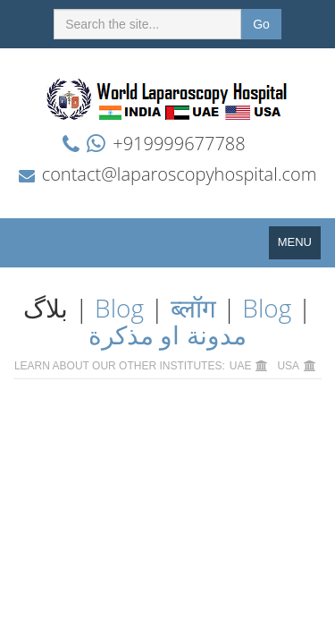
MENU (299, 247)
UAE (241, 366)
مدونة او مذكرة (167, 335)
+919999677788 (179, 144)
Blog (119, 308)
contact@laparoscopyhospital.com (180, 174)
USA (288, 366)
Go (261, 24)
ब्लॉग (193, 308)
